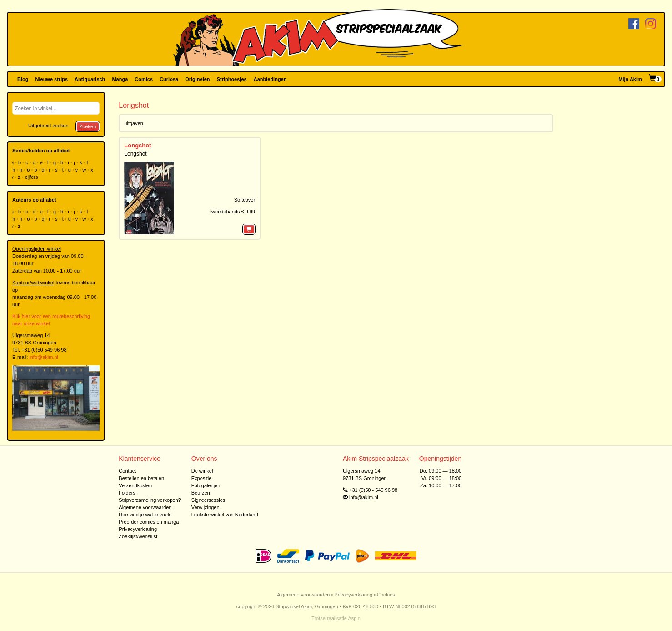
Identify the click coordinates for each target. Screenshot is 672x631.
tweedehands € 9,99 (233, 212)
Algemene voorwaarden (145, 507)
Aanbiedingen (270, 79)
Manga (120, 79)
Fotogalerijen (206, 485)
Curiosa (169, 79)
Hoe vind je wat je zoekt (145, 515)
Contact (127, 471)
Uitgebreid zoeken (48, 126)
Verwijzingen (206, 507)
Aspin (354, 618)
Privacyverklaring (138, 529)
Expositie (202, 478)
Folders (127, 493)
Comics (144, 79)
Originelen (197, 79)
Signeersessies (208, 500)
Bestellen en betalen (141, 478)
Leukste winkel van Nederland (225, 515)
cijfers (32, 177)
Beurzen (201, 493)
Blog (23, 79)
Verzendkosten (135, 485)
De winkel (202, 471)
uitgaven (134, 123)
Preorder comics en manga (149, 522)
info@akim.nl (44, 357)
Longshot (138, 145)
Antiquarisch (90, 79)
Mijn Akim (630, 79)
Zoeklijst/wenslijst (138, 536)
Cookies (386, 595)
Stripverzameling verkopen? (150, 500)
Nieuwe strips (52, 79)
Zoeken (88, 126)
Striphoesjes (232, 79)
